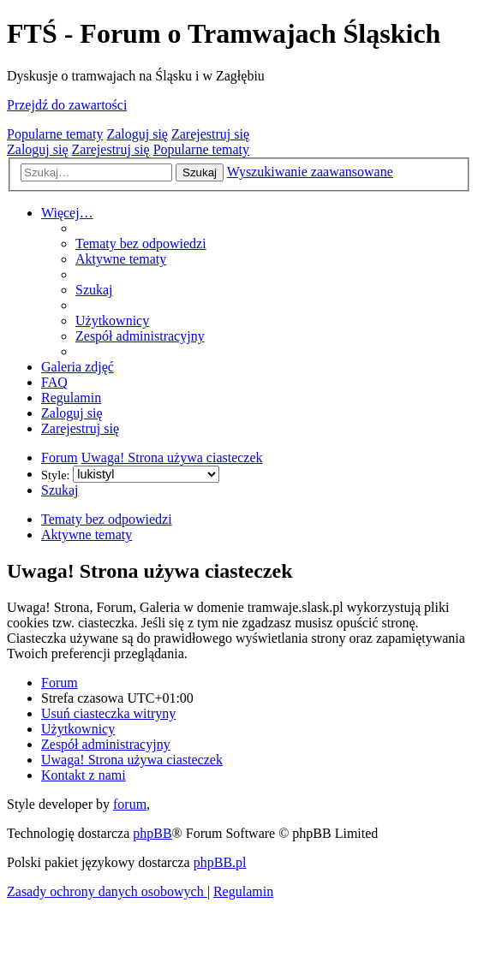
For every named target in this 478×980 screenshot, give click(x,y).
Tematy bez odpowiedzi (107, 519)
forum (130, 804)
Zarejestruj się (210, 134)
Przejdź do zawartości (67, 105)
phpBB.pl (220, 862)
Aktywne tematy (87, 535)
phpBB (152, 833)
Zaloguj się (137, 134)
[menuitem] (141, 244)
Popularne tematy (55, 134)
